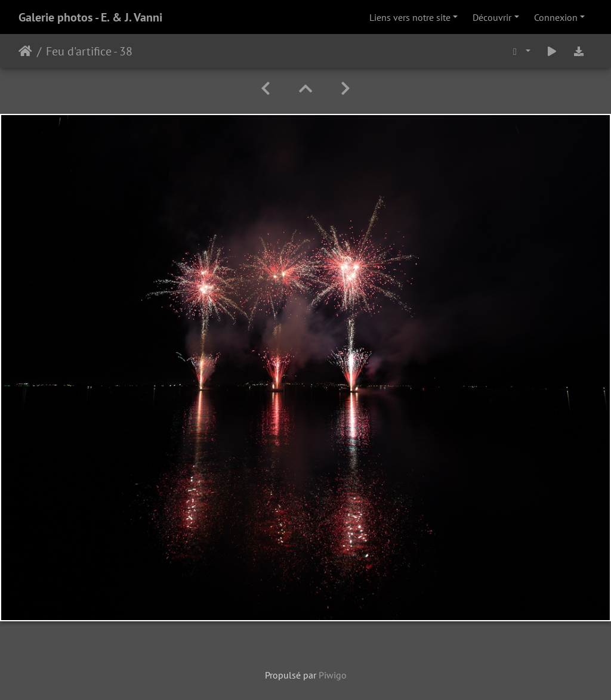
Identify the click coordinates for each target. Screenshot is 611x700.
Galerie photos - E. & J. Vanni (90, 17)
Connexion (556, 17)
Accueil (25, 51)
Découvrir (492, 17)
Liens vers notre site (410, 17)
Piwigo (333, 675)
